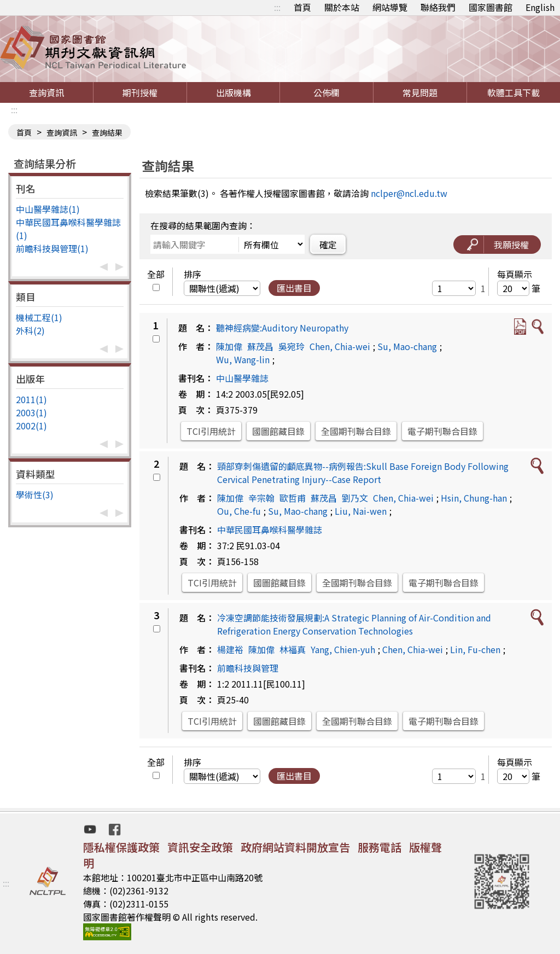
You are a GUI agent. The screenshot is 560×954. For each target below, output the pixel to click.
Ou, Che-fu (239, 511)
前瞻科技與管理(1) (52, 248)
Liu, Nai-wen (361, 511)
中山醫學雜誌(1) (48, 209)
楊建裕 (230, 649)
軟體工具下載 (514, 92)
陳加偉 (229, 346)
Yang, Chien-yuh (343, 649)
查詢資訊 (46, 92)
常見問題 (420, 92)
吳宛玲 (291, 346)
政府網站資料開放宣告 (295, 847)
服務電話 (380, 847)
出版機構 (234, 92)
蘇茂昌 (260, 346)
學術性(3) (35, 495)
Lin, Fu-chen (475, 649)
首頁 (302, 7)
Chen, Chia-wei (340, 346)
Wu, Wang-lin (243, 359)
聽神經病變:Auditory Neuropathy (282, 328)
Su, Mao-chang (407, 346)
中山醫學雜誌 (242, 378)
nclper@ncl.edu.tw (409, 193)
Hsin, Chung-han (474, 498)
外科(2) (30, 330)
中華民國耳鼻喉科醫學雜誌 (270, 530)
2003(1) (31, 412)
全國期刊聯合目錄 (356, 431)
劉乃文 (355, 498)
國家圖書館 (491, 7)
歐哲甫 (293, 498)
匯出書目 (294, 288)
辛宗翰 (261, 498)
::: (277, 7)
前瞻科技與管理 (248, 668)
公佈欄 (326, 92)
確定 (328, 245)
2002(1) (31, 426)
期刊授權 (140, 92)
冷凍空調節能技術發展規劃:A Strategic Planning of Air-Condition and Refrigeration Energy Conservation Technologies (354, 624)
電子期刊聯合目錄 (442, 431)
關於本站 (342, 7)
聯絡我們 (438, 7)
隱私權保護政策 (121, 847)
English (540, 7)
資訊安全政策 (200, 847)
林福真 (293, 649)
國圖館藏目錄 (278, 431)
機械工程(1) (39, 317)
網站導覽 (390, 7)
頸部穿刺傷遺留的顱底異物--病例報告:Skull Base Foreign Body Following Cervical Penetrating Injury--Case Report (363, 473)
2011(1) (31, 399)
